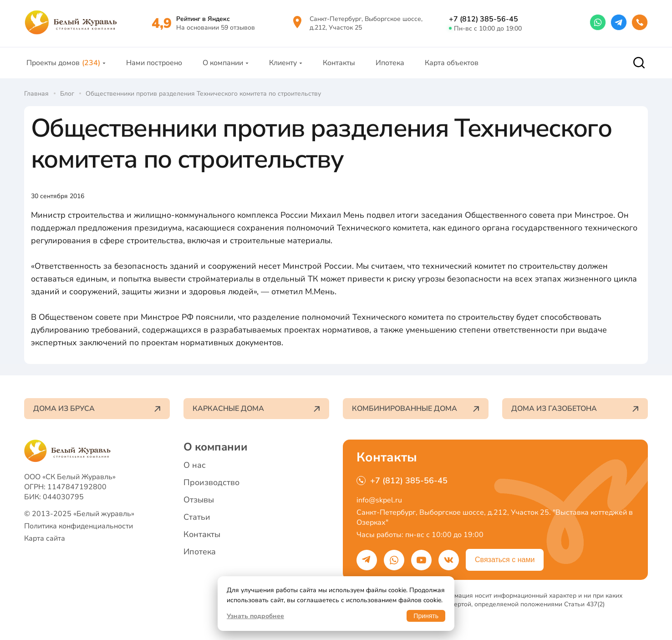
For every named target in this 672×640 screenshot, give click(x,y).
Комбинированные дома (416, 409)
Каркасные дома (256, 409)
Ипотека (390, 63)
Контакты (339, 63)
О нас (195, 465)
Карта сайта (45, 538)
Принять (426, 616)
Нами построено (154, 63)
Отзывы (199, 500)
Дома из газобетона (575, 409)
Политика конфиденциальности (79, 526)
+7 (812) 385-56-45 (484, 19)
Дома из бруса (97, 409)
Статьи (197, 517)
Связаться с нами (505, 560)
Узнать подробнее (255, 616)
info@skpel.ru (379, 500)
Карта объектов (452, 63)
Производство (211, 482)
